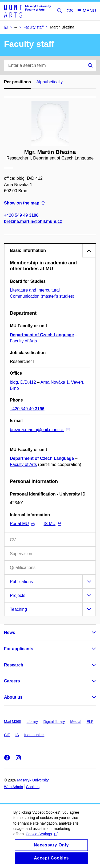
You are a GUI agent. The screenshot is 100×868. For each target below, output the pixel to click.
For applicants (19, 649)
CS (70, 11)
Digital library (54, 722)
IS (17, 735)
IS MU (52, 524)
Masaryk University (33, 780)
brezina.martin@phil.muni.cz (33, 221)
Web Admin (13, 787)
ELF (90, 722)
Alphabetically (49, 82)
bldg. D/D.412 (23, 382)
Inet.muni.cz (34, 735)
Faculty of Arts (23, 341)
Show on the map (24, 203)
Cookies (33, 787)
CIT (7, 735)
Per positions (17, 82)
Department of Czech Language (42, 335)
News (10, 632)
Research (14, 665)
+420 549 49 (21, 215)
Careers (12, 681)
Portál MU (22, 524)
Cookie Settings (42, 840)
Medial (76, 722)
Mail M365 (13, 722)
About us (13, 697)
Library (32, 722)
